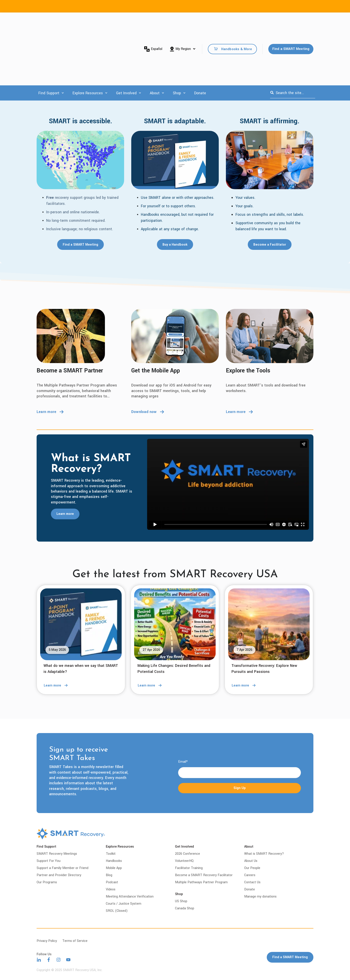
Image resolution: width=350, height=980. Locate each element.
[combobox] (293, 40)
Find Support (49, 40)
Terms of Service (75, 941)
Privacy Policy (47, 941)
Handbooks (114, 861)
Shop (177, 40)
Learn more (50, 412)
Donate (200, 40)
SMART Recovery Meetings (57, 854)
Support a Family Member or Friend (62, 868)
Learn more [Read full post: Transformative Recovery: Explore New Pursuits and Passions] (245, 685)
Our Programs (47, 882)
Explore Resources (88, 40)
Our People (252, 868)
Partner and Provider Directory (59, 875)
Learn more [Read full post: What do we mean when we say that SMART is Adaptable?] (57, 685)
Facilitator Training (189, 868)
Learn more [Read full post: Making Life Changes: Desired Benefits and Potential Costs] (151, 685)
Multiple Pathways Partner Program (201, 882)
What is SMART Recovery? (264, 854)
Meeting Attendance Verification (130, 897)
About (155, 40)
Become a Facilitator (270, 245)
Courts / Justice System (124, 904)
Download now (148, 412)
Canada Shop (185, 908)
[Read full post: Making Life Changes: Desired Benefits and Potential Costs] (175, 624)
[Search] (272, 40)
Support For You (49, 861)
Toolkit (111, 854)
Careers (250, 875)
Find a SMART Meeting (291, 22)
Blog (109, 875)
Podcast (112, 882)
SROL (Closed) (117, 911)
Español (153, 22)
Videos (111, 889)
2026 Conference (187, 854)
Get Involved (126, 40)
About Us (251, 861)
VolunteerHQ (184, 861)
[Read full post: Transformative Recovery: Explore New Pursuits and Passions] (269, 624)
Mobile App (114, 868)
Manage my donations (260, 897)
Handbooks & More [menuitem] (237, 22)
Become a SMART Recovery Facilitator (204, 875)
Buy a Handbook (175, 245)
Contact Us (252, 882)
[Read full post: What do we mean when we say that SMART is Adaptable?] (81, 624)
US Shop (181, 901)
